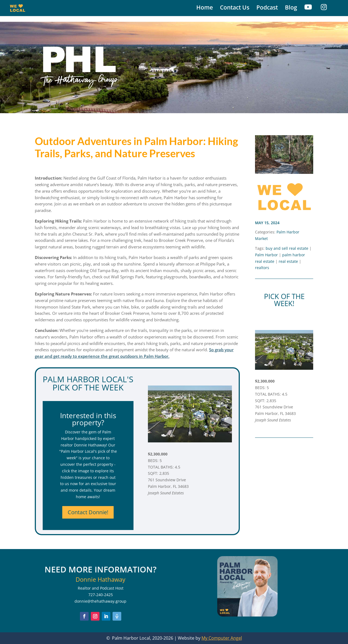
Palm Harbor (266, 255)
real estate (288, 261)
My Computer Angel (222, 638)
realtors (262, 268)
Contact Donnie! (88, 512)
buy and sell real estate (287, 248)
